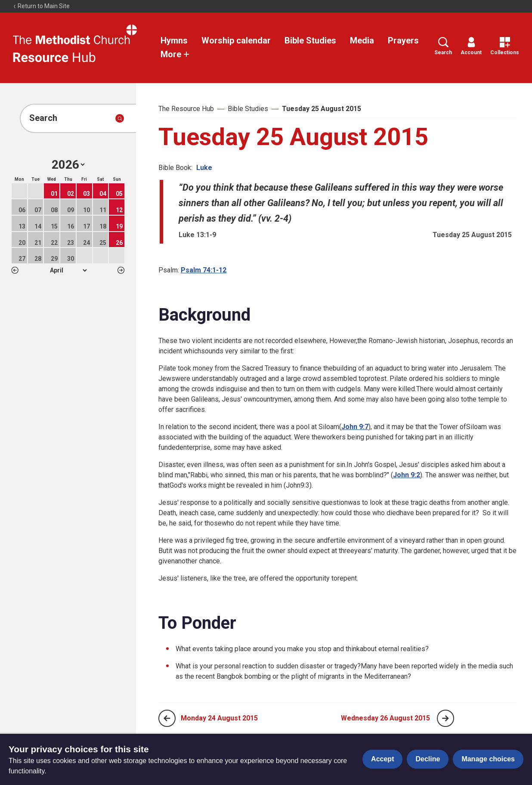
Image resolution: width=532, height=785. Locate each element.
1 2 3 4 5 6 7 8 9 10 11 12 (68, 270)
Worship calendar (236, 40)
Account (471, 46)
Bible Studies (310, 40)
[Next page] (445, 718)
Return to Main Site (41, 6)
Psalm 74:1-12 (204, 270)
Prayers (403, 40)
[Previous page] (167, 718)
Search (443, 46)
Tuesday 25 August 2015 (322, 109)
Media (362, 40)
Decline (428, 759)
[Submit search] (120, 118)
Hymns (174, 40)
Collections (505, 46)
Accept (382, 759)
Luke (204, 168)
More (175, 54)
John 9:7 (355, 427)
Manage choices (488, 759)
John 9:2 (407, 475)
